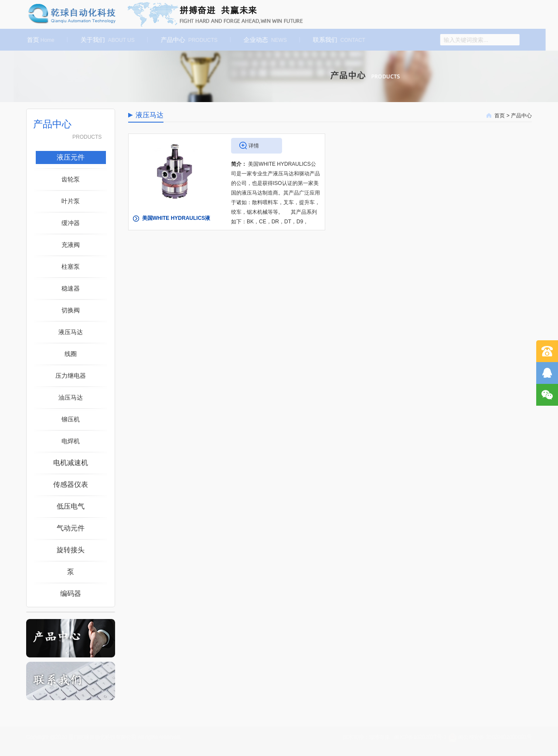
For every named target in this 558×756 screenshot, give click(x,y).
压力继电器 (71, 376)
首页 (38, 40)
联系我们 (336, 40)
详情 (254, 146)
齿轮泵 (71, 179)
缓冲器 (71, 223)
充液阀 (71, 245)
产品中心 (186, 40)
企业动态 (262, 40)
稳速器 (71, 288)
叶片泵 (71, 201)
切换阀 (71, 310)
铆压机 (71, 419)
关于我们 (105, 40)
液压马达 (71, 332)
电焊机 (71, 441)
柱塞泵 (71, 267)
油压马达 (71, 397)
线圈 (71, 354)
